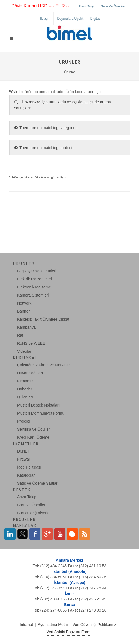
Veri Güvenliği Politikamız (94, 625)
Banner (23, 311)
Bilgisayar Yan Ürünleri (37, 271)
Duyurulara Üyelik (70, 19)
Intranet (26, 625)
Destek (22, 490)
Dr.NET (24, 451)
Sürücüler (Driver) (32, 513)
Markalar (25, 525)
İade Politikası (29, 467)
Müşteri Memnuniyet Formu (41, 413)
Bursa (69, 605)
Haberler (25, 389)
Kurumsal (25, 358)
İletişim (45, 19)
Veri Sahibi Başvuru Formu (70, 632)
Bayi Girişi (87, 6)
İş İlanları (25, 397)
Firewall (24, 459)
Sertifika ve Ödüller (34, 429)
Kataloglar (26, 475)
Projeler (24, 421)
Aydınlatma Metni (53, 625)
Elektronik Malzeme (34, 287)
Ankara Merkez (70, 560)
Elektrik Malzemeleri (34, 279)
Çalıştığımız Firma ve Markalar (44, 365)
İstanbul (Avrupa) (70, 582)
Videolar (24, 351)
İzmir (70, 594)
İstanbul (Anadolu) (70, 571)
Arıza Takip (27, 497)
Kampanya (26, 327)
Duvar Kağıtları (30, 373)
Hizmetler (26, 444)
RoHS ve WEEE (31, 343)
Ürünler (69, 72)
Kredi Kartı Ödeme (33, 437)
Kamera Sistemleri (33, 295)
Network (24, 303)
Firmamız (25, 381)
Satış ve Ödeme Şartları (38, 483)
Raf (20, 335)
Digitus (95, 19)
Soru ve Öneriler (113, 6)
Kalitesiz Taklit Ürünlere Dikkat (43, 319)
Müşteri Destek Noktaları (38, 405)
